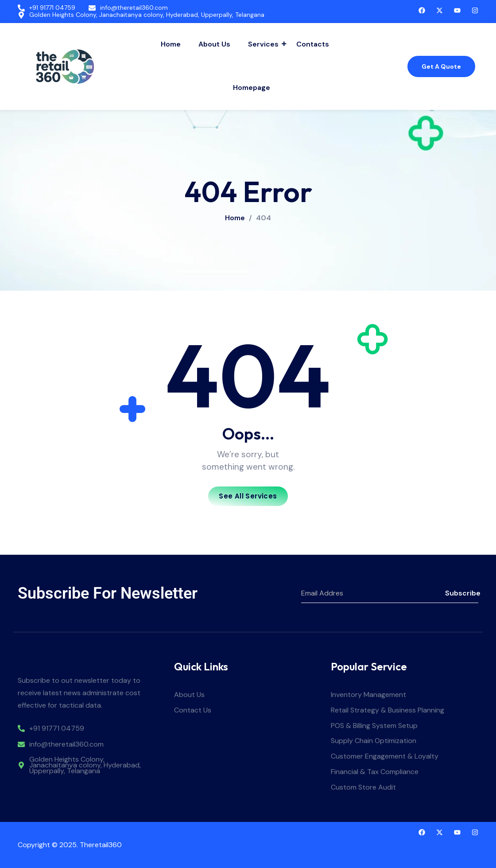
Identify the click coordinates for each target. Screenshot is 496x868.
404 (263, 218)
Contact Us (193, 710)
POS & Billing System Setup (374, 726)
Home (171, 44)
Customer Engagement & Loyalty (385, 757)
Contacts (313, 44)
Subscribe (462, 593)
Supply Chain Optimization (374, 741)
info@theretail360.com (134, 8)
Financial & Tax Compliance (375, 772)
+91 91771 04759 (52, 8)
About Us (214, 44)
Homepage (252, 88)
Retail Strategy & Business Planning (387, 710)
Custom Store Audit (363, 788)
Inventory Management (368, 695)
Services (264, 44)
